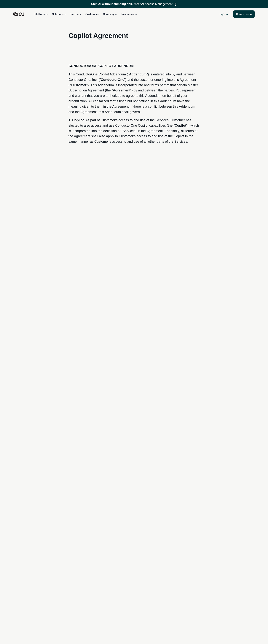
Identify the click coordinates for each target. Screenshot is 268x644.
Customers (92, 14)
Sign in (224, 14)
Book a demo (244, 14)
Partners (76, 14)
